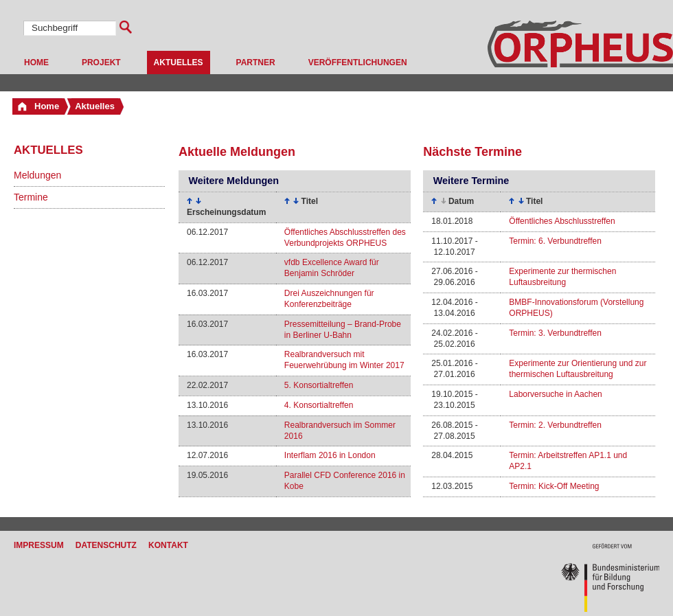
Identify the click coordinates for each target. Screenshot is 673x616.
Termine (31, 197)
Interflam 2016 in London (330, 455)
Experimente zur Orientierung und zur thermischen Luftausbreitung (578, 369)
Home (36, 62)
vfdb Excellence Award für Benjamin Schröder (332, 268)
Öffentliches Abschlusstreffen (562, 221)
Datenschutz (106, 545)
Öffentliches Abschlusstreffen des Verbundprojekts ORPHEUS (345, 238)
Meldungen (37, 175)
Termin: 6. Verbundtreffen (555, 241)
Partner (256, 62)
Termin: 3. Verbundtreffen (555, 333)
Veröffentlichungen (358, 62)
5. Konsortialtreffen (319, 385)
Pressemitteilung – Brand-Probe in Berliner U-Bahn (343, 330)
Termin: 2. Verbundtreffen (555, 425)
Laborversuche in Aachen (555, 394)
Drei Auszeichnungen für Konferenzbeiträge (329, 299)
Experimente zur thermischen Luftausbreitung (562, 277)
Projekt (101, 62)
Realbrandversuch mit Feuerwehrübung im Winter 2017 (344, 360)
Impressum (39, 545)
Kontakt (168, 545)
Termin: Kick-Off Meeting (554, 486)
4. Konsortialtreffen (319, 405)
